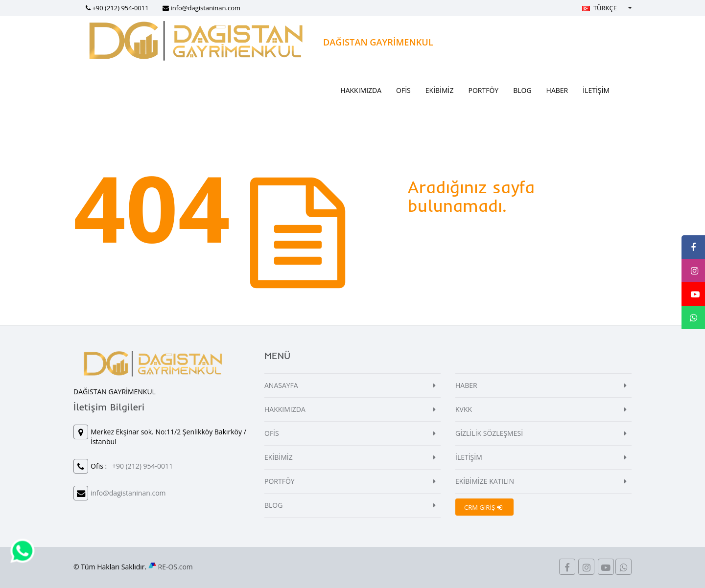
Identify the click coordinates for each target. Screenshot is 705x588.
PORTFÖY (484, 90)
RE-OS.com (176, 567)
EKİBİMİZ (440, 90)
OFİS (403, 90)
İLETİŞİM (596, 90)
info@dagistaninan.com (205, 8)
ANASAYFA (281, 385)
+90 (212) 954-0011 (120, 8)
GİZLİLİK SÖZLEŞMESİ (489, 433)
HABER (557, 90)
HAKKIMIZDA (361, 90)
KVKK (464, 409)
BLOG (522, 90)
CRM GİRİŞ (483, 507)
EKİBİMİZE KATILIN (485, 481)
